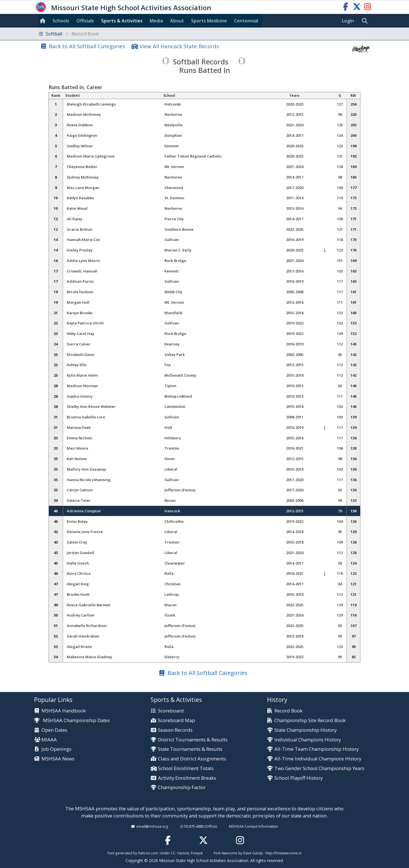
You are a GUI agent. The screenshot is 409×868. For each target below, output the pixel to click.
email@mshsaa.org (152, 826)
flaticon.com (148, 853)
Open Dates (54, 730)
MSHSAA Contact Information (253, 826)
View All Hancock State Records (179, 46)
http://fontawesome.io (284, 853)
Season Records (175, 730)
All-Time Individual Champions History (318, 759)
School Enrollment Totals (186, 769)
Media (156, 21)
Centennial (246, 21)
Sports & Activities (122, 21)
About (177, 21)
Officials (85, 21)
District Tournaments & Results (193, 740)
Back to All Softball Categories (87, 46)
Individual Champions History (308, 740)
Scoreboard (171, 711)
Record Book (288, 711)
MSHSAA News (58, 759)
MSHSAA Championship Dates (72, 720)
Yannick (183, 853)
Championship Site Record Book (310, 721)
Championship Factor (182, 788)
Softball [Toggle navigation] (69, 34)
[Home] (44, 21)
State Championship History (305, 730)
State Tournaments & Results (190, 749)
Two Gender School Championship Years (319, 769)
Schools (61, 21)
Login (348, 21)
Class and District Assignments (192, 759)
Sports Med (209, 21)
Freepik (197, 853)
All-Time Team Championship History (317, 749)
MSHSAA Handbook (64, 711)
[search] (366, 21)
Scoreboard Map (177, 721)
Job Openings (57, 749)
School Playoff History (299, 778)
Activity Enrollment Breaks (187, 778)
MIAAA (49, 740)
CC (173, 853)
